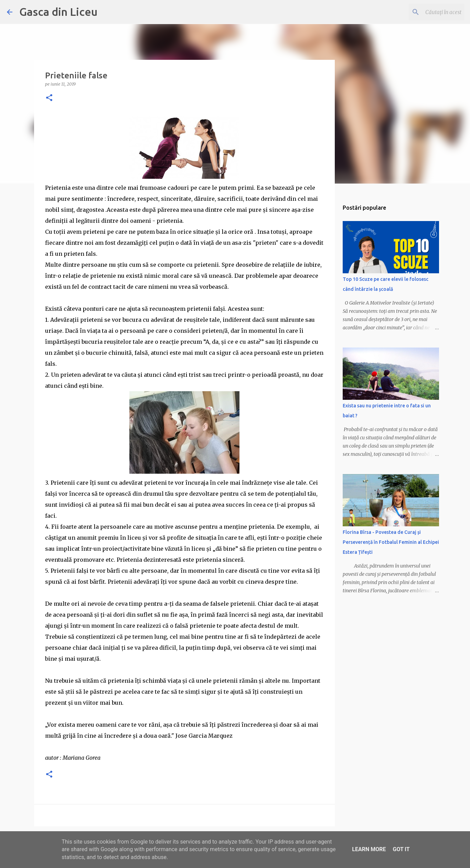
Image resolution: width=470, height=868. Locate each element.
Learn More (369, 849)
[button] (49, 98)
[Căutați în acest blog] (428, 12)
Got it (401, 849)
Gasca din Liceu (58, 12)
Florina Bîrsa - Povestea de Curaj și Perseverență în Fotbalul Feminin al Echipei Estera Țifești (391, 542)
